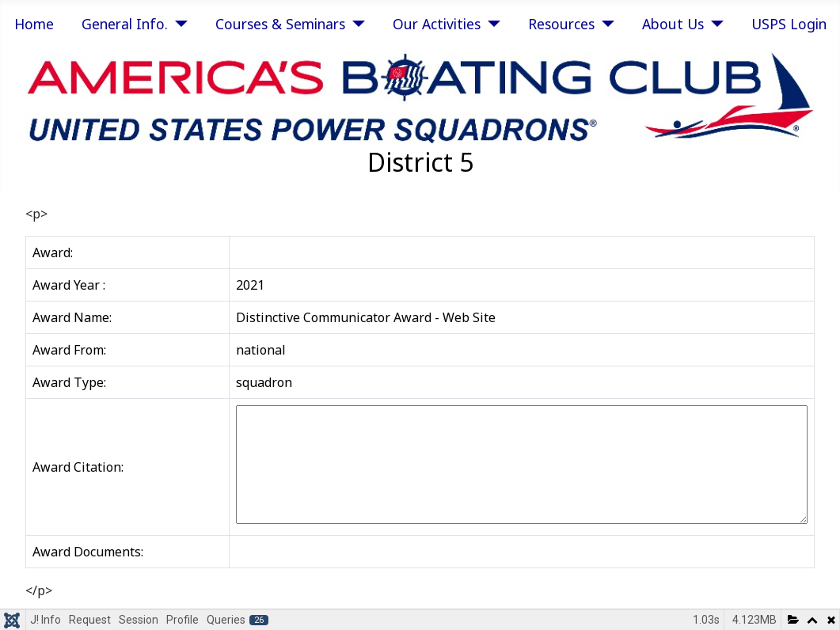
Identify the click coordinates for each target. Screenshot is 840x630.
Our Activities (437, 24)
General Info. (125, 24)
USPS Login (789, 24)
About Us (673, 24)
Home (34, 24)
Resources (561, 24)
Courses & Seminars (280, 24)
